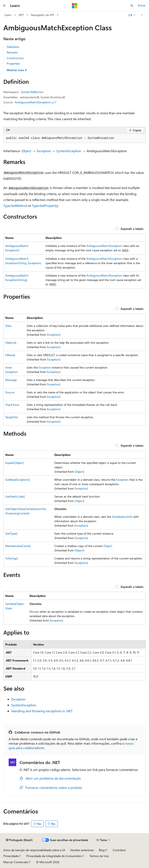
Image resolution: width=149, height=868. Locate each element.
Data (8, 326)
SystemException (69, 151)
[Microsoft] (75, 6)
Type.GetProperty (45, 206)
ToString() (11, 558)
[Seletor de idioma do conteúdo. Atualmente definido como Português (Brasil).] (19, 840)
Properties (13, 63)
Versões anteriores (82, 850)
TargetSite (12, 417)
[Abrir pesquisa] (132, 6)
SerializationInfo (122, 517)
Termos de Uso (99, 856)
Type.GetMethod (15, 206)
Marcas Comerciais (16, 862)
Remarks (12, 52)
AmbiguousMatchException (104, 246)
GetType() (11, 533)
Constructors (15, 58)
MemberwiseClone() (18, 546)
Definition (13, 47)
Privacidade (11, 856)
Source (10, 392)
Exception (44, 151)
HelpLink (11, 343)
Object (26, 151)
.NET (21, 15)
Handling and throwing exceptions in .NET (42, 711)
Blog (102, 850)
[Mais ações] (142, 15)
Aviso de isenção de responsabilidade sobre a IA (34, 850)
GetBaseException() (18, 480)
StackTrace (12, 405)
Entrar (142, 5)
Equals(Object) (15, 463)
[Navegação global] (4, 6)
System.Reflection (32, 92)
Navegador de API (42, 15)
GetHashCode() (15, 496)
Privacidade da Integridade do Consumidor (54, 856)
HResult (10, 355)
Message (11, 380)
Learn (8, 15)
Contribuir (119, 850)
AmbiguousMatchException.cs (34, 102)
